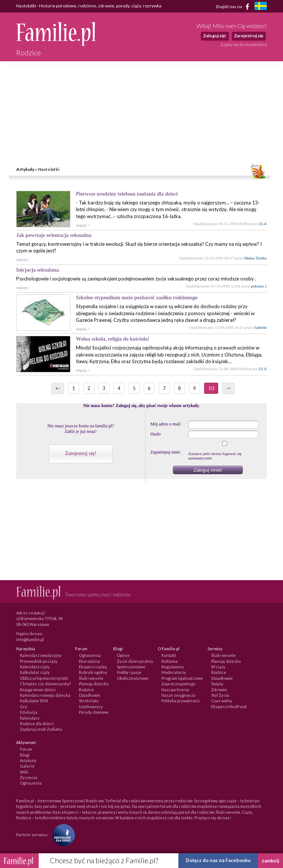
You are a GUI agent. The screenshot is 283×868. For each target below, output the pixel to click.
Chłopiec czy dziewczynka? (45, 684)
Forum (26, 749)
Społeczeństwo (131, 667)
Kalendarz (30, 718)
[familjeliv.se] (261, 7)
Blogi (25, 755)
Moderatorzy (174, 672)
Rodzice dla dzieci (37, 724)
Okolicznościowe (133, 678)
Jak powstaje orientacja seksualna (54, 235)
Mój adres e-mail (165, 424)
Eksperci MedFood (229, 707)
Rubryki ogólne (93, 672)
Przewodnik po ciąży (39, 661)
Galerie (27, 766)
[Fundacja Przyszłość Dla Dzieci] (62, 835)
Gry (24, 707)
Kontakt (169, 655)
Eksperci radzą (93, 667)
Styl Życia (220, 695)
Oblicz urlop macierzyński (44, 678)
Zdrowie (219, 690)
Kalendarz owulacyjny (41, 655)
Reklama (170, 661)
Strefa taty (89, 701)
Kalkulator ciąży (35, 672)
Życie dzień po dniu (135, 661)
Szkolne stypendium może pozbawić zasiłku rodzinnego (137, 298)
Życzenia (29, 777)
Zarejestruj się (249, 36)
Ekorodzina (89, 661)
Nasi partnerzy (175, 690)
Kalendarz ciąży (35, 667)
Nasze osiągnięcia (178, 695)
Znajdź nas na (234, 7)
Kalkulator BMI (34, 701)
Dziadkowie (90, 695)
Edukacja (29, 712)
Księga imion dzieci (38, 690)
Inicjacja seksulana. (38, 270)
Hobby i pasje (129, 672)
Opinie (123, 655)
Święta (217, 684)
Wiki (24, 772)
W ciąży (218, 667)
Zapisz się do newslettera (244, 44)
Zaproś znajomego (178, 684)
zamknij (270, 861)
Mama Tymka (256, 258)
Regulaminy (173, 667)
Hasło (156, 434)
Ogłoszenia (90, 655)
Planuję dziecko (94, 684)
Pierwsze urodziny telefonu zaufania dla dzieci (127, 194)
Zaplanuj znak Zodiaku (41, 729)
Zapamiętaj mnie (165, 452)
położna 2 (259, 286)
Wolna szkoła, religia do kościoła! (113, 339)
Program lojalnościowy (182, 678)
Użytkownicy (91, 707)
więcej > (83, 225)
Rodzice (86, 690)
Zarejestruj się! (81, 453)
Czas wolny (222, 701)
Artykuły (25, 169)
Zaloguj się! (215, 36)
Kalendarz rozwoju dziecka (45, 695)
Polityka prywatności (181, 701)
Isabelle (261, 327)
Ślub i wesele (91, 678)
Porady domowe (94, 712)
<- (58, 388)
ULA (263, 224)
